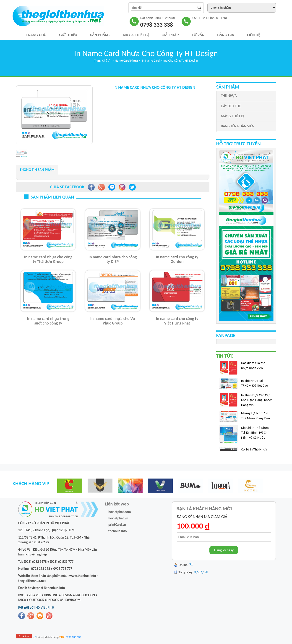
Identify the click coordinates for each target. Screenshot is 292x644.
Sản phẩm (100, 35)
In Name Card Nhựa (125, 61)
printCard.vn (117, 525)
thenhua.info (118, 531)
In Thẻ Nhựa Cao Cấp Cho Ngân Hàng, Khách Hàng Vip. (257, 402)
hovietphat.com (120, 512)
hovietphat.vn (118, 518)
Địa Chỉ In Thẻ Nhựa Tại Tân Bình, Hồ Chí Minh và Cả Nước (255, 434)
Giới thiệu (68, 35)
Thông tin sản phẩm (37, 170)
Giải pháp (170, 35)
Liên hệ (253, 35)
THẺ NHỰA (229, 96)
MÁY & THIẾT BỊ (233, 116)
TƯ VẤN (198, 35)
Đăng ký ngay (224, 550)
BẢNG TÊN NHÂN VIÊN (238, 126)
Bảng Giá (226, 35)
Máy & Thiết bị (136, 35)
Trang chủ (36, 35)
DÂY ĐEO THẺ (231, 106)
